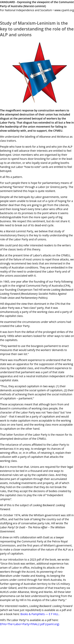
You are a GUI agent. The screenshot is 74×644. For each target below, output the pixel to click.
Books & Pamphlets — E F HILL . (40, 614)
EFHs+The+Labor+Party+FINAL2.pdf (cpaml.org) (30, 624)
